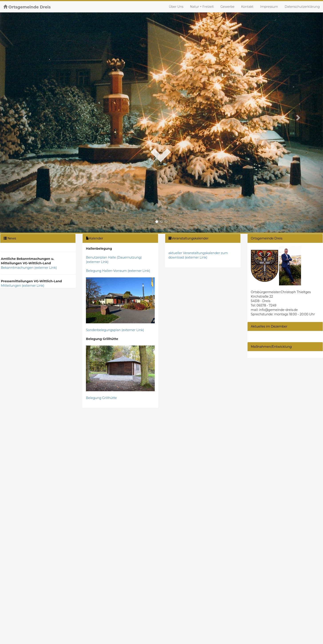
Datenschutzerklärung (302, 7)
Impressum (269, 7)
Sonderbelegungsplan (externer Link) (115, 330)
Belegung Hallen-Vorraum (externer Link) (118, 271)
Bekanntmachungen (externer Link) (29, 268)
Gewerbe (227, 7)
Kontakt (247, 7)
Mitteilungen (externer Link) (23, 286)
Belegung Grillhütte (101, 398)
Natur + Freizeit (202, 7)
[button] (24, 116)
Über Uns (176, 7)
